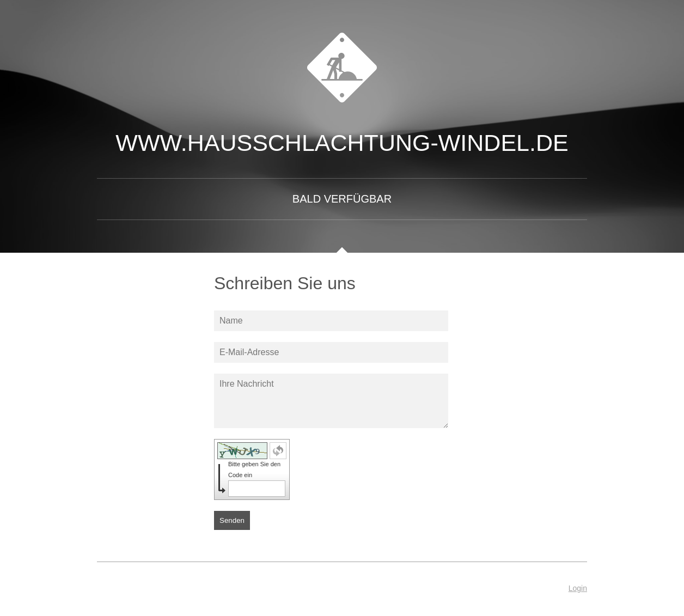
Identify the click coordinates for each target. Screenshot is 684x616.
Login (578, 588)
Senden (232, 520)
